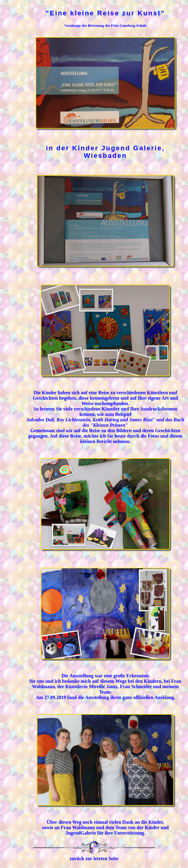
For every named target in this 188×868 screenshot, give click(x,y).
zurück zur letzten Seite (94, 859)
